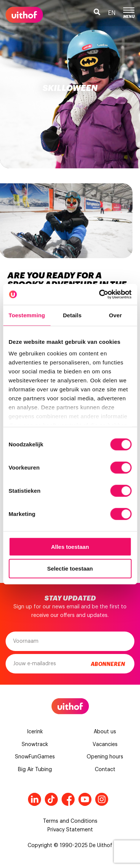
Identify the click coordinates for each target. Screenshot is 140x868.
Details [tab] (72, 315)
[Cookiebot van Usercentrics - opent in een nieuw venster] (100, 294)
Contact (105, 770)
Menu (129, 13)
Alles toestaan (70, 546)
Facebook (68, 799)
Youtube (85, 799)
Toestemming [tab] (27, 315)
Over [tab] (116, 315)
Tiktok (51, 799)
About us (105, 732)
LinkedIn (35, 799)
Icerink (35, 732)
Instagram (102, 799)
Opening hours (105, 757)
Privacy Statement (70, 830)
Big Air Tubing (35, 770)
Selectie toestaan (70, 569)
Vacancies (105, 745)
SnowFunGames (35, 757)
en (112, 13)
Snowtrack (35, 745)
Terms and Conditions (70, 821)
